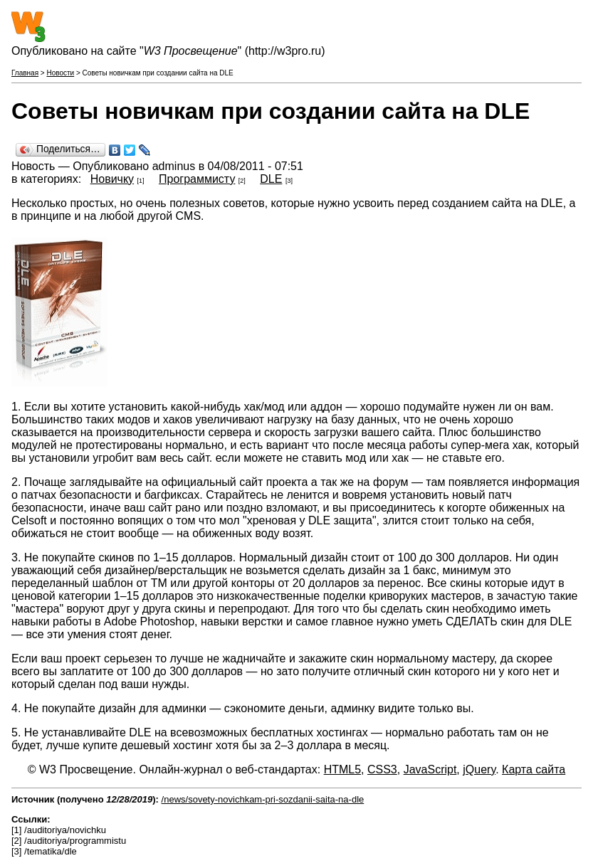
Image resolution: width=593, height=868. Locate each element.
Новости (60, 73)
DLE (271, 179)
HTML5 (342, 769)
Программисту (197, 179)
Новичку (112, 179)
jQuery (479, 769)
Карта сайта (534, 769)
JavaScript (430, 769)
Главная (25, 73)
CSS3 (382, 769)
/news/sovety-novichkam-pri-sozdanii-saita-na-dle (263, 799)
